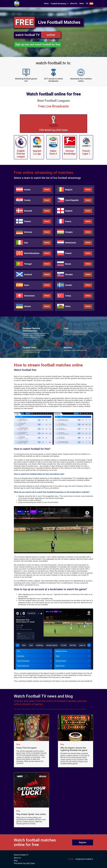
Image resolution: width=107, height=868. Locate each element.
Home (46, 4)
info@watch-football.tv (84, 859)
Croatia (27, 200)
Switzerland (29, 296)
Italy (26, 243)
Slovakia (69, 275)
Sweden (69, 285)
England (69, 211)
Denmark (28, 211)
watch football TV (28, 35)
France (68, 221)
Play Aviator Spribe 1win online (31, 814)
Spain (27, 285)
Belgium (69, 190)
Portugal (28, 264)
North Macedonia (32, 253)
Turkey (68, 296)
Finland (27, 221)
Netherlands (71, 243)
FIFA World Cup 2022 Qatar (24, 863)
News (82, 4)
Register (83, 842)
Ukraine (27, 306)
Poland (68, 253)
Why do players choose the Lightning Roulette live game (74, 749)
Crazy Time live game (26, 748)
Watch (47, 190)
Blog (18, 744)
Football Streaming (58, 4)
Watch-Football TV (21, 855)
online (51, 35)
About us (17, 858)
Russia (68, 264)
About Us (74, 4)
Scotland (28, 275)
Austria (27, 190)
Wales (68, 306)
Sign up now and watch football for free (38, 45)
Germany (28, 232)
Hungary (69, 232)
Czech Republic (72, 200)
